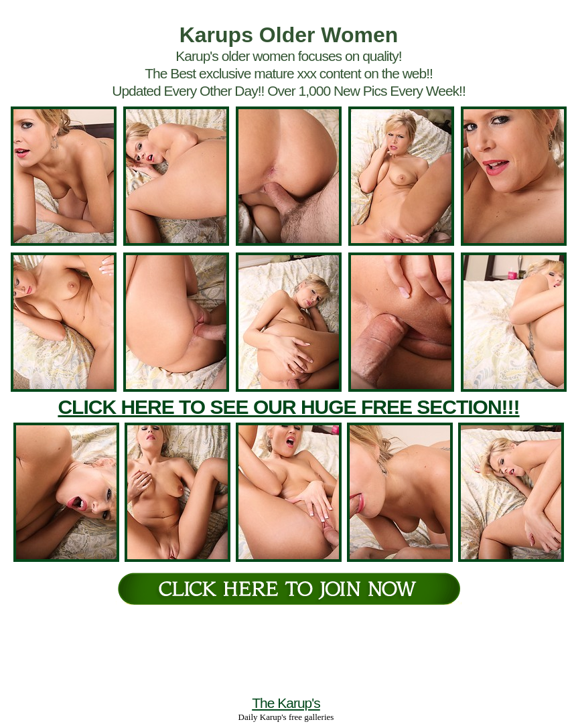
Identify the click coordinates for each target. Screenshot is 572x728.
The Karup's (286, 703)
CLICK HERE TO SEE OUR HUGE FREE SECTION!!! (288, 407)
